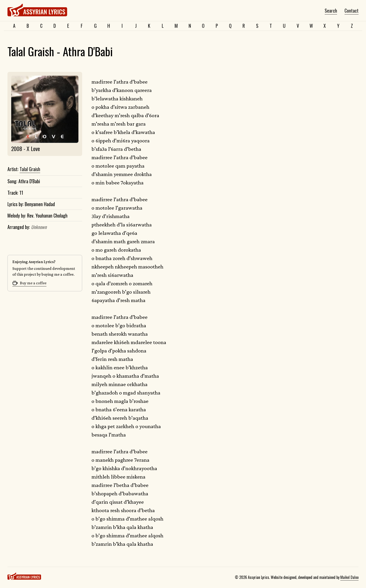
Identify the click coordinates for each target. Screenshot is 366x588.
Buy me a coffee (29, 283)
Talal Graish (30, 169)
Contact (352, 11)
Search (331, 11)
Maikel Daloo (349, 577)
